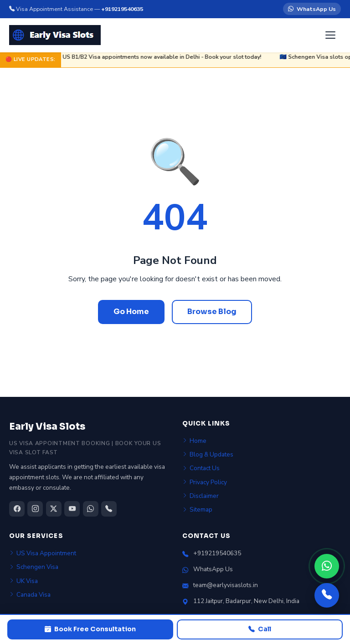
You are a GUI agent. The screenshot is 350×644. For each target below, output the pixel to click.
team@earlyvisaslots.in (226, 585)
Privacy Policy (205, 482)
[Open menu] (331, 35)
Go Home (131, 312)
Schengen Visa (34, 567)
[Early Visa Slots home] (55, 35)
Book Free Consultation (90, 629)
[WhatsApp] (327, 566)
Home (194, 441)
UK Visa (23, 581)
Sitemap (197, 510)
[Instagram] (35, 509)
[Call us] (327, 595)
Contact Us (201, 468)
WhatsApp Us (312, 9)
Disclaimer (201, 496)
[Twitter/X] (54, 509)
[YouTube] (72, 509)
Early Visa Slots (47, 426)
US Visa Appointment (43, 553)
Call (260, 629)
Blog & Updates (208, 454)
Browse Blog (212, 312)
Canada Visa (30, 595)
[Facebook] (17, 509)
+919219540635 (122, 9)
